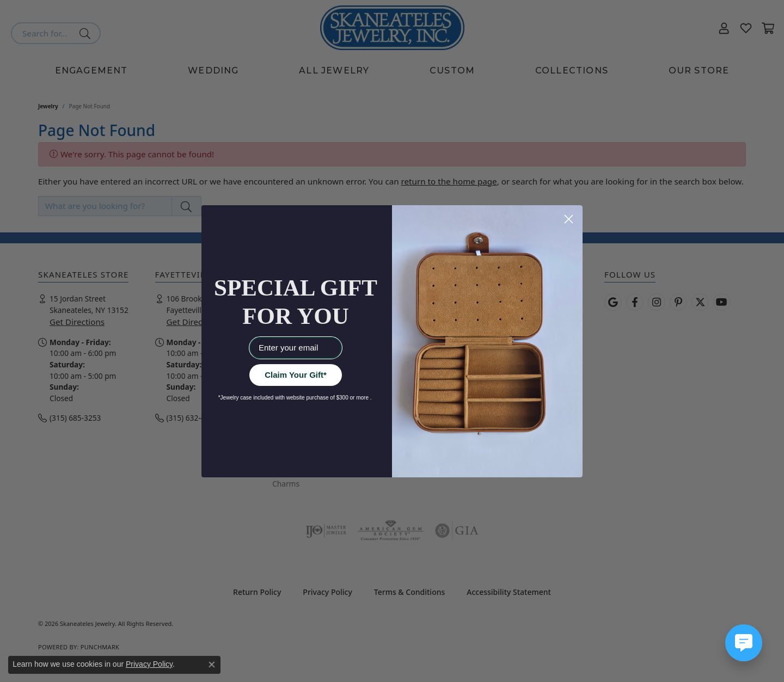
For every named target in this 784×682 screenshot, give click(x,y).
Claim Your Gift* (296, 375)
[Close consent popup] (212, 665)
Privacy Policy (149, 664)
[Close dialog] (569, 219)
